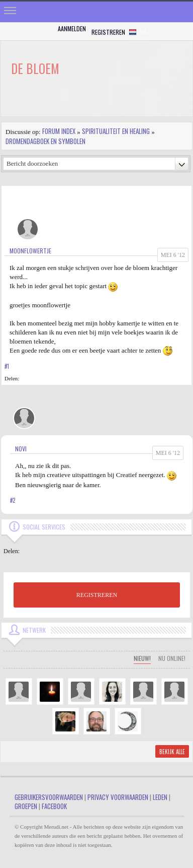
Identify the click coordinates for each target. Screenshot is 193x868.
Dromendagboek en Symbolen (45, 141)
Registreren (108, 32)
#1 (7, 366)
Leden (160, 797)
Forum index (59, 131)
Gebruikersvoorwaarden (49, 797)
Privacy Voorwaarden (118, 797)
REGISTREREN (97, 595)
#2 (13, 500)
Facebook (54, 806)
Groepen (26, 806)
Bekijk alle (172, 752)
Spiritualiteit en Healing (116, 131)
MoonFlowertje (30, 251)
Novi (21, 449)
